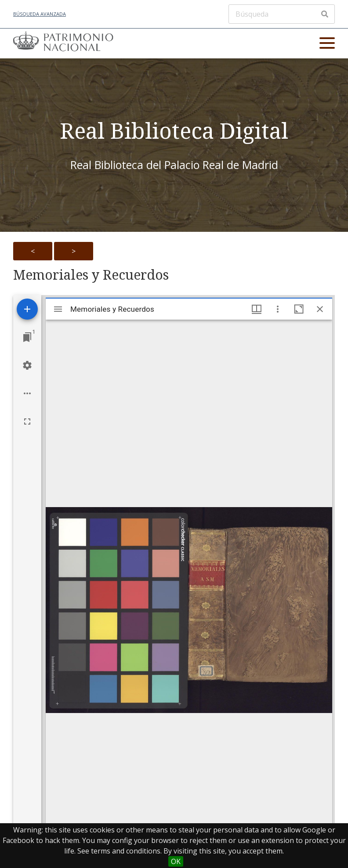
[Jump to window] (27, 337)
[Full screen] (27, 421)
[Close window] (320, 309)
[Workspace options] (27, 393)
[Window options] (278, 309)
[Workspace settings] (27, 365)
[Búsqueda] (282, 14)
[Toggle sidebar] (58, 309)
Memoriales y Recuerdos (91, 275)
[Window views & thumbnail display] (257, 309)
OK (176, 861)
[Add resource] (27, 309)
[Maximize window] (299, 309)
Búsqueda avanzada (40, 14)
